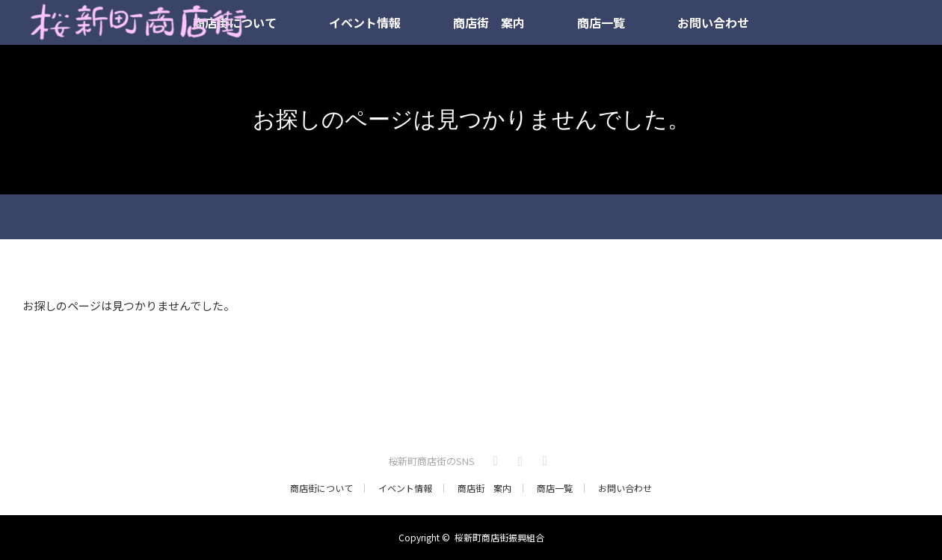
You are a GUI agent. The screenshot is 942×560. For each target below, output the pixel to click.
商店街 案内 (489, 22)
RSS (543, 458)
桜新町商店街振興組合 (499, 537)
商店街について (321, 488)
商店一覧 (601, 22)
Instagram (518, 458)
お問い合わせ (713, 22)
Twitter (493, 458)
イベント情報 (365, 22)
